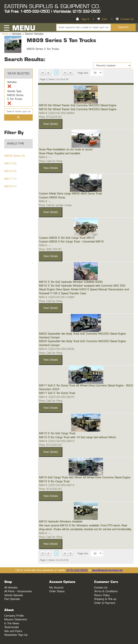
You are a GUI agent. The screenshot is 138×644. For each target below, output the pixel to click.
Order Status (57, 591)
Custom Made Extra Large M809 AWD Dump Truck (70, 194)
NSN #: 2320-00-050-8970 (57, 397)
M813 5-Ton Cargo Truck (54, 482)
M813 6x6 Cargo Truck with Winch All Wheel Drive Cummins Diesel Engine (85, 478)
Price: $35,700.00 (50, 249)
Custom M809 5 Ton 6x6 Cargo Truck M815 (67, 238)
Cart (104, 19)
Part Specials (12, 599)
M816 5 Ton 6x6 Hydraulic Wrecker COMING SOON (71, 282)
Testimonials (12, 627)
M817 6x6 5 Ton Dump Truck (57, 393)
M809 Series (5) (15, 156)
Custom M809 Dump (52, 198)
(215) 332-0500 (77, 570)
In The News (12, 623)
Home (6, 34)
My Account (56, 588)
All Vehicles (11, 588)
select (100, 73)
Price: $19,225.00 (50, 117)
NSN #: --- (45, 157)
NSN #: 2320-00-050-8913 (57, 441)
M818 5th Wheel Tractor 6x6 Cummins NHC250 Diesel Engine (78, 105)
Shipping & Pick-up (105, 599)
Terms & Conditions (106, 591)
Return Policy (102, 595)
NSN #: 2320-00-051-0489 (57, 297)
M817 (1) (10, 179)
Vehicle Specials (14, 595)
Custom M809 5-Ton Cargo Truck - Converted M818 (71, 242)
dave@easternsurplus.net (107, 570)
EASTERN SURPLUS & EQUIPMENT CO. (52, 6)
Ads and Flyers (13, 631)
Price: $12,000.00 (50, 445)
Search (123, 27)
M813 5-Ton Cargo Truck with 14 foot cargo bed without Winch (77, 437)
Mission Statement (16, 620)
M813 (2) (10, 164)
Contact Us (127, 19)
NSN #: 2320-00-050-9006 (57, 349)
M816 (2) (10, 171)
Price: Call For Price (51, 161)
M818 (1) (10, 186)
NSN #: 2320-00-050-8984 (57, 113)
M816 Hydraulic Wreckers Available (61, 522)
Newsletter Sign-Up (16, 635)
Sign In (86, 19)
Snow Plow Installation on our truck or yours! (66, 150)
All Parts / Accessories (18, 591)
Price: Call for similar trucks (55, 205)
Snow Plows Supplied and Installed (59, 154)
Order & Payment (105, 603)
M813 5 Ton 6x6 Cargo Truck (57, 433)
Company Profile (14, 616)
